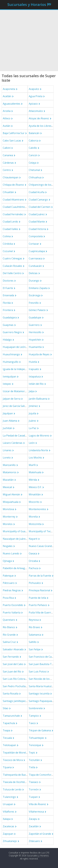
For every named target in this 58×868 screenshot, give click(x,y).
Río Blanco (9, 627)
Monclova (8, 509)
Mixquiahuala (11, 502)
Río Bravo (34, 627)
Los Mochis (35, 458)
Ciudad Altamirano (13, 200)
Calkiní (7, 148)
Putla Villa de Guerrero (42, 612)
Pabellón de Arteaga (15, 568)
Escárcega (35, 295)
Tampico (34, 716)
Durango (34, 281)
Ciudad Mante (37, 222)
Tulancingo (9, 797)
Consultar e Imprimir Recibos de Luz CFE (29, 853)
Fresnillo (34, 303)
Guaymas (8, 325)
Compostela (36, 236)
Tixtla (32, 767)
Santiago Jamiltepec (14, 701)
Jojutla (32, 413)
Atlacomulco (36, 111)
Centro (7, 170)
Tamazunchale (11, 716)
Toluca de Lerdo (12, 789)
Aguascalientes (12, 104)
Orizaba (33, 561)
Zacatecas (9, 826)
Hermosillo (35, 332)
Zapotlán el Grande (40, 834)
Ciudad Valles (10, 229)
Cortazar (34, 244)
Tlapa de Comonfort (41, 775)
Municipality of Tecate (42, 531)
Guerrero (34, 325)
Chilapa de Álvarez (13, 185)
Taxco (32, 723)
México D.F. (35, 487)
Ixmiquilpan (10, 377)
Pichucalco (35, 583)
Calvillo (33, 148)
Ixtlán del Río (36, 384)
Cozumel (8, 251)
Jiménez (33, 406)
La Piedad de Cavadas (15, 436)
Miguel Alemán (11, 494)
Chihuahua (35, 177)
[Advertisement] (29, 41)
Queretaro (9, 620)
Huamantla (35, 347)
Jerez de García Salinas (16, 406)
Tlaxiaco (34, 782)
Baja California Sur (14, 133)
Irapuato (34, 369)
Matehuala (35, 472)
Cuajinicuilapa (37, 251)
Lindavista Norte (38, 450)
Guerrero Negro (12, 332)
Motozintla (35, 524)
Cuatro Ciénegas (12, 258)
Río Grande (9, 635)
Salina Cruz (9, 642)
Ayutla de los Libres (40, 126)
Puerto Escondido (13, 605)
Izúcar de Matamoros (15, 391)
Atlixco (7, 118)
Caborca (34, 141)
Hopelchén (35, 340)
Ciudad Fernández (13, 214)
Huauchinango (11, 354)
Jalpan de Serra (12, 399)
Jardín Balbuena (38, 399)
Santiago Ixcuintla (39, 694)
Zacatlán (34, 826)
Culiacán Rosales (12, 266)
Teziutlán (34, 760)
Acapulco (34, 89)
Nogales (8, 546)
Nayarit (33, 539)
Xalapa (7, 819)
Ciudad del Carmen (40, 207)
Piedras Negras (12, 590)
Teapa (6, 730)
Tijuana (7, 767)
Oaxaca (33, 553)
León (32, 443)
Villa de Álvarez (37, 804)
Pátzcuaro (9, 583)
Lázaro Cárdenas (13, 443)
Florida (7, 303)
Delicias (33, 273)
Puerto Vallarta (12, 612)
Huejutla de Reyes (39, 354)
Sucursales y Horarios (27, 4)
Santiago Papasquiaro (42, 701)
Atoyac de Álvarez (39, 118)
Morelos (8, 524)
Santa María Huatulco (41, 686)
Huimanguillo (11, 362)
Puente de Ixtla (37, 598)
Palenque (8, 576)
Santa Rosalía (11, 694)
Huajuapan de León (14, 347)
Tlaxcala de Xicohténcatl (17, 782)
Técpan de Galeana (40, 730)
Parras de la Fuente (40, 576)
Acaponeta (9, 89)
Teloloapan (9, 745)
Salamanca (35, 635)
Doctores (8, 281)
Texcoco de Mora (13, 760)
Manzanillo (9, 465)
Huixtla (33, 362)
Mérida (33, 480)
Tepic (32, 753)
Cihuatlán (8, 192)
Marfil (32, 465)
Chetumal (34, 170)
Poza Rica (8, 598)
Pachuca (34, 568)
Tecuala (7, 738)
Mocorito (34, 502)
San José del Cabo (13, 664)
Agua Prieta (36, 96)
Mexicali (7, 487)
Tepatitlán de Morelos (16, 753)
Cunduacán (35, 266)
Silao (6, 708)
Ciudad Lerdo (10, 222)
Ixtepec (7, 384)
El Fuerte (8, 288)
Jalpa (32, 391)
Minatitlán (35, 494)
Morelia (33, 517)
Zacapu (33, 819)
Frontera (8, 310)
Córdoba (8, 244)
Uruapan (8, 804)
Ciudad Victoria (37, 229)
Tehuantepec (37, 738)
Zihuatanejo (10, 841)
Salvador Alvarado (13, 649)
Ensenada (8, 295)
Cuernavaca (36, 258)
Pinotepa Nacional (39, 590)
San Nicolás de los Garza (43, 679)
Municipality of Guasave (17, 531)
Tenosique (35, 745)
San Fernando (11, 657)
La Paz (33, 428)
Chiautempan (11, 177)
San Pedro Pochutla (14, 686)
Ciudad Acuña (37, 192)
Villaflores (9, 812)
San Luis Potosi (38, 672)
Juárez (32, 421)
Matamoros (10, 472)
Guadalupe (35, 317)
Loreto (7, 458)
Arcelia (7, 111)
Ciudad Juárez (37, 214)
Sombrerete (36, 708)
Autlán (7, 126)
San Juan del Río (12, 672)
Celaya (33, 163)
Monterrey (9, 517)
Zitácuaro (34, 841)
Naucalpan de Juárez (15, 539)
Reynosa (34, 620)
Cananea (8, 155)
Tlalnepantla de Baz (14, 775)
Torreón (34, 789)
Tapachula (9, 723)
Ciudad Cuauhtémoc (14, 207)
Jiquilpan (8, 413)
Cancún (33, 155)
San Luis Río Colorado (15, 679)
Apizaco (33, 104)
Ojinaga (7, 561)
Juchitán (8, 428)
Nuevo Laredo (11, 553)
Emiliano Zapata (38, 288)
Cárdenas (8, 163)
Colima (7, 236)
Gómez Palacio (37, 310)
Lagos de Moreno (39, 436)
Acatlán (7, 96)
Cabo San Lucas (12, 141)
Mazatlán (8, 480)
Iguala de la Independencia (18, 369)
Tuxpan (33, 797)
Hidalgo (7, 340)
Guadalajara (10, 317)
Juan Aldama (10, 421)
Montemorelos (37, 509)
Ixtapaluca (35, 377)
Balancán (34, 133)
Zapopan (8, 834)
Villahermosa (36, 812)
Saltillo (33, 642)
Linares (7, 450)
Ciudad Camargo (38, 200)
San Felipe (35, 649)
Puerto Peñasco (38, 605)
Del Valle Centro (12, 273)
